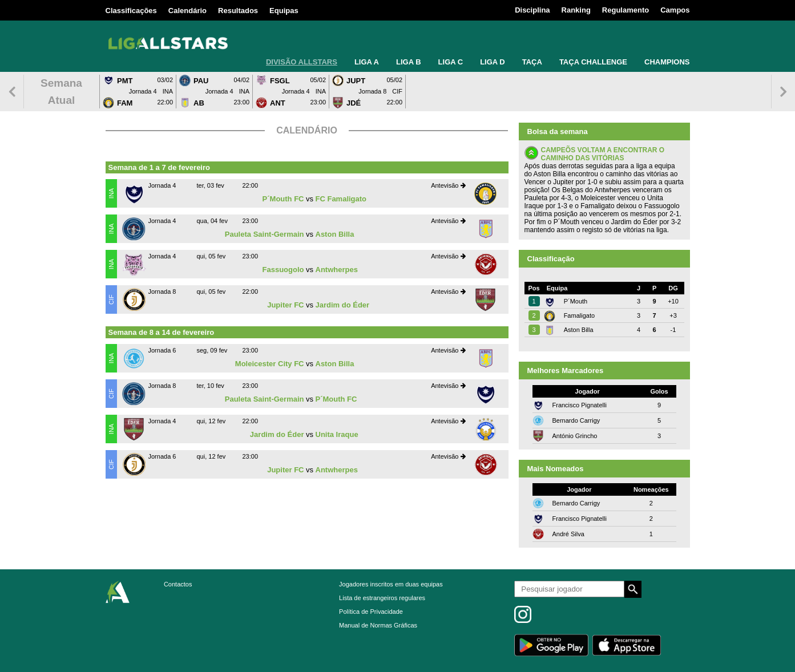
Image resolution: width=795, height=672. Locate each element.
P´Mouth (576, 301)
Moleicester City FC (270, 364)
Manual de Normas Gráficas (378, 625)
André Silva (568, 534)
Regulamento (625, 10)
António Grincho (575, 436)
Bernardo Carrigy (576, 420)
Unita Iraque (337, 434)
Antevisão (448, 185)
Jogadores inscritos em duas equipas (391, 584)
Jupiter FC (285, 305)
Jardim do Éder (343, 305)
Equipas (284, 11)
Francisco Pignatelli (580, 405)
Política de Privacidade (371, 612)
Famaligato (579, 315)
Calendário (187, 11)
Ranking (576, 10)
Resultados (238, 11)
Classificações (131, 11)
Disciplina (532, 10)
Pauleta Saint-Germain (265, 234)
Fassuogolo (283, 270)
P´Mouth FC (283, 199)
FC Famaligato (341, 199)
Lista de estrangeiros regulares (382, 598)
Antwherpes (337, 270)
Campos (675, 10)
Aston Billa (335, 234)
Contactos (178, 584)
